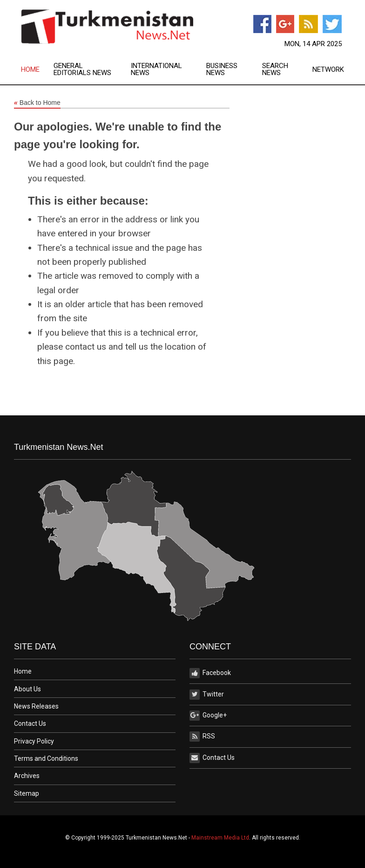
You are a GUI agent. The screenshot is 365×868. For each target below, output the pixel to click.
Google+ (208, 716)
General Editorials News (82, 69)
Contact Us (30, 723)
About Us (27, 689)
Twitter (207, 695)
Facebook (210, 673)
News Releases (36, 706)
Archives (27, 776)
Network (328, 70)
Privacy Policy (34, 741)
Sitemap (27, 793)
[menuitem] (37, 69)
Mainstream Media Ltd (220, 838)
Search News (275, 69)
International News (156, 69)
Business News (222, 69)
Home (30, 70)
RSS (202, 737)
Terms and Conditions (46, 758)
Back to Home (37, 103)
